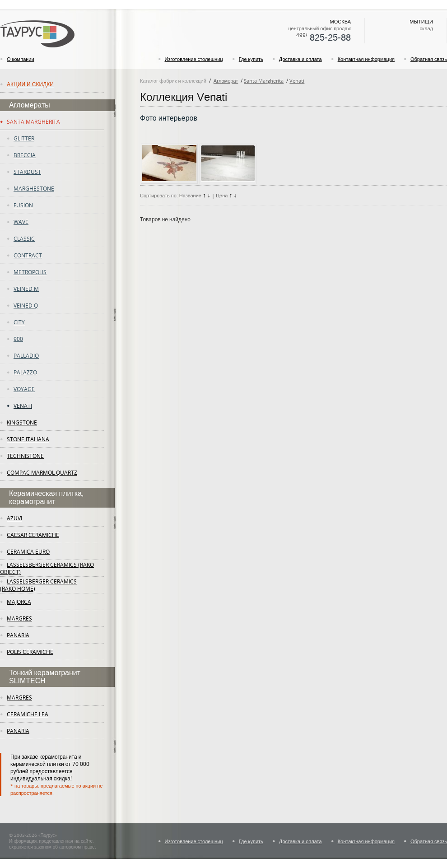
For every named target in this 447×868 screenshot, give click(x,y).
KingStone (22, 422)
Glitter (24, 138)
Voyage (24, 389)
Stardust (27, 172)
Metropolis (30, 272)
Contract (28, 255)
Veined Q (26, 305)
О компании (21, 59)
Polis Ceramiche (30, 652)
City (19, 322)
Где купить (251, 59)
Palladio (26, 355)
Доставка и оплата (300, 59)
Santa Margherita (33, 121)
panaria (18, 635)
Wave (21, 222)
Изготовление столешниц (194, 59)
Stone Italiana (28, 439)
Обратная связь (429, 59)
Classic (24, 238)
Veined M (26, 289)
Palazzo (25, 372)
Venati (23, 406)
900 (18, 339)
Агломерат (226, 81)
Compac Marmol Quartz (42, 472)
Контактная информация (366, 59)
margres (19, 618)
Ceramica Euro (28, 551)
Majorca (19, 602)
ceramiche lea (28, 714)
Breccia (25, 155)
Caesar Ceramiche (33, 535)
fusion (23, 205)
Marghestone (34, 188)
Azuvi (14, 518)
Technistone (25, 456)
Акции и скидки (30, 84)
